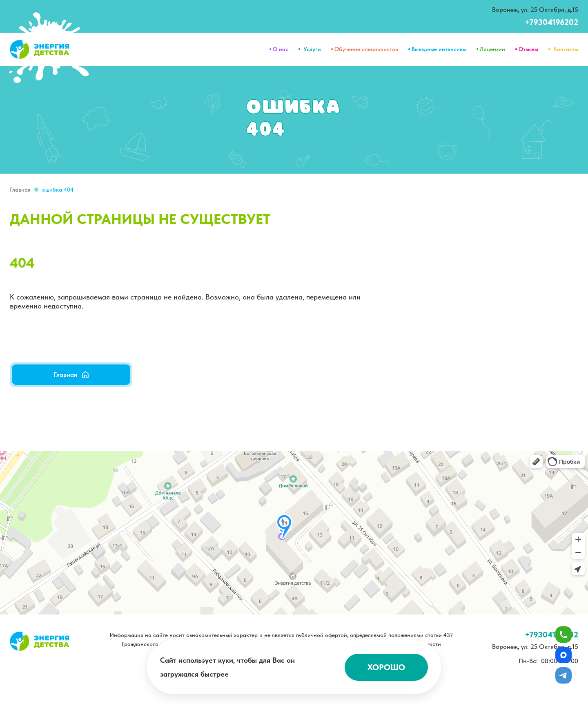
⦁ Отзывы (527, 49)
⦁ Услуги (310, 49)
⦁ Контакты (563, 49)
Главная (20, 190)
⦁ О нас (279, 49)
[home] (40, 49)
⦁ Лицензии (491, 49)
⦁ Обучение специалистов (364, 49)
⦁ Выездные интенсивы (437, 49)
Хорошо (386, 667)
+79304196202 (551, 22)
